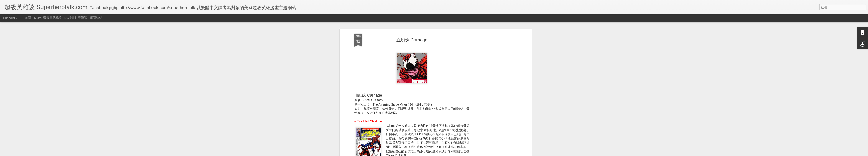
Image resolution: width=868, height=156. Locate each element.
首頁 (28, 18)
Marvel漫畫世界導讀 (48, 18)
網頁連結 (96, 18)
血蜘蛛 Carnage (412, 40)
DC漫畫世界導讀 (76, 18)
